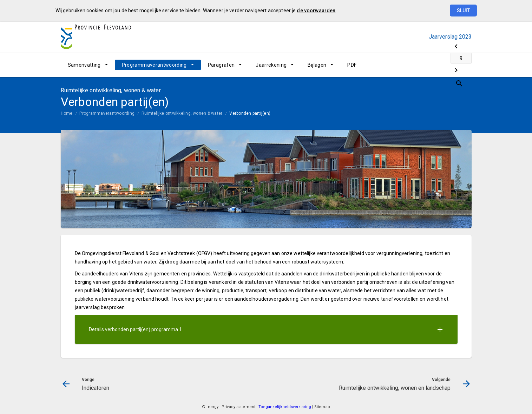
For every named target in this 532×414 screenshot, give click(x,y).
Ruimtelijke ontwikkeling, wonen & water (182, 113)
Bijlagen (317, 65)
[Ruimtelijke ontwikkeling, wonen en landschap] (448, 65)
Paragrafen (221, 65)
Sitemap (322, 407)
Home (67, 113)
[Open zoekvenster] (464, 65)
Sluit (463, 11)
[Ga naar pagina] (429, 65)
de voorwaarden (316, 11)
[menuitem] (88, 65)
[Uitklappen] (440, 329)
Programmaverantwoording (154, 65)
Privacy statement (238, 407)
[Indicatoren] (411, 65)
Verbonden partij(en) (250, 113)
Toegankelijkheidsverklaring (285, 407)
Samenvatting (84, 65)
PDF (352, 65)
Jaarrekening (271, 65)
